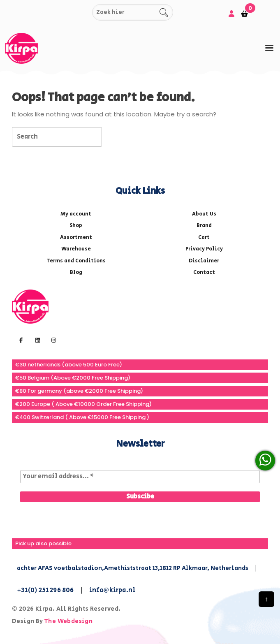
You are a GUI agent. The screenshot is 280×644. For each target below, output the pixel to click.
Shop (76, 226)
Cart (204, 237)
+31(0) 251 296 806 (45, 590)
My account (76, 214)
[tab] (269, 48)
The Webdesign (68, 621)
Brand (204, 226)
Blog (76, 272)
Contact (204, 272)
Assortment (76, 237)
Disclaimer (204, 261)
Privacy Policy (204, 249)
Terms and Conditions (76, 261)
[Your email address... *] (140, 477)
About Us (204, 214)
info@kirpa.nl (112, 590)
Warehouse (76, 249)
